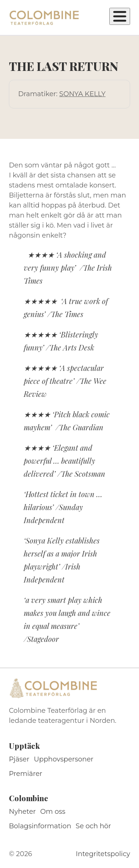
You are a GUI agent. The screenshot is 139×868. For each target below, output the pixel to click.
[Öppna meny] (120, 16)
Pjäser (19, 759)
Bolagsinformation (40, 826)
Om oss (53, 812)
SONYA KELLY (82, 94)
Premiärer (26, 774)
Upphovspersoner (64, 759)
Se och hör (93, 826)
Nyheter (22, 812)
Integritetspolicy (103, 854)
